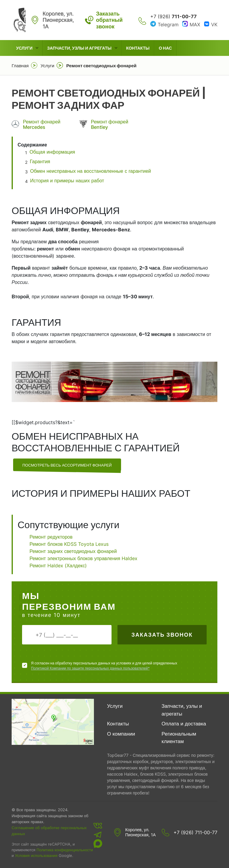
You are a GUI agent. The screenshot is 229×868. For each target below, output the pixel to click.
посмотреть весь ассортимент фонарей (67, 465)
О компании (121, 734)
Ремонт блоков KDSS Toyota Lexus (69, 544)
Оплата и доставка (184, 724)
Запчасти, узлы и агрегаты (79, 48)
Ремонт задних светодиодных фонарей (73, 551)
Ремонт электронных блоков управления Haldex (83, 558)
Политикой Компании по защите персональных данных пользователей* (90, 668)
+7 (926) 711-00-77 (195, 832)
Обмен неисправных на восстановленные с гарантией (90, 171)
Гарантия (40, 161)
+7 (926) (174, 16)
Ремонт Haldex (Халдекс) (58, 566)
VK (214, 25)
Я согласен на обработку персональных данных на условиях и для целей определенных (104, 666)
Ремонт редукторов (51, 537)
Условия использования (36, 856)
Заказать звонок (162, 635)
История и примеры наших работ (67, 181)
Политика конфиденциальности (65, 850)
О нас (165, 48)
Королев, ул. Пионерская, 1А (140, 832)
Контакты (138, 48)
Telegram (168, 25)
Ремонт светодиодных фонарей (101, 66)
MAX (195, 25)
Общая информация (53, 152)
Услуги (24, 48)
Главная (20, 66)
